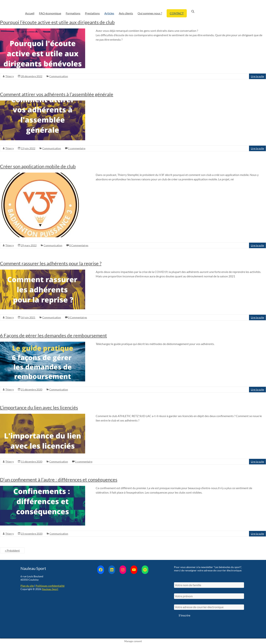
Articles (109, 13)
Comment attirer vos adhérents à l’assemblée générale (57, 94)
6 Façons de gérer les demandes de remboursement (53, 335)
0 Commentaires (79, 245)
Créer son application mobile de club (38, 166)
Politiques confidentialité (50, 586)
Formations (73, 13)
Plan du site (27, 586)
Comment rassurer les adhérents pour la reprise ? (51, 263)
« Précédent (12, 550)
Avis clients (126, 13)
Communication (59, 76)
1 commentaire (77, 148)
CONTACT (177, 13)
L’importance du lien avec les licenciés (39, 407)
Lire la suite (257, 76)
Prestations (92, 13)
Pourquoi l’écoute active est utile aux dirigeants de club (57, 22)
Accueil (30, 13)
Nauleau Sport (50, 589)
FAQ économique (50, 13)
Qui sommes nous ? (150, 13)
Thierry (10, 76)
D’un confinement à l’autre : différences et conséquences (59, 480)
